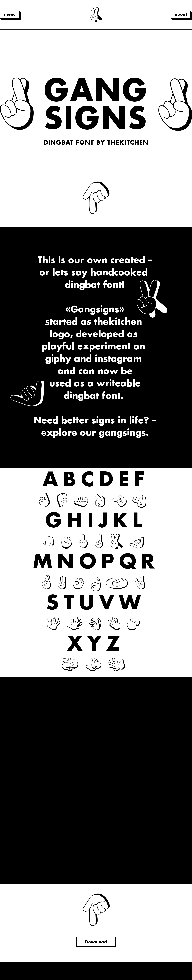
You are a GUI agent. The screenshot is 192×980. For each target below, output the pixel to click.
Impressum (96, 971)
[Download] (96, 942)
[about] (181, 15)
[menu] (10, 15)
